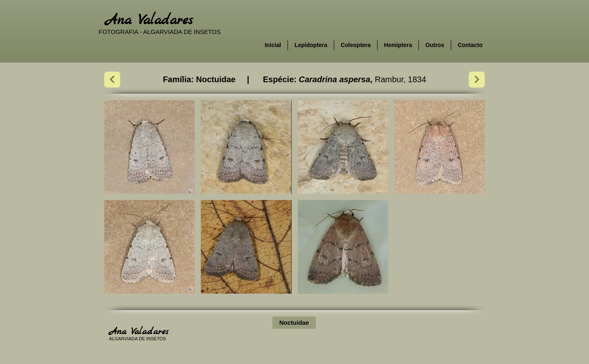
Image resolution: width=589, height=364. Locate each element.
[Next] (112, 80)
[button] (149, 147)
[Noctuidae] (294, 323)
